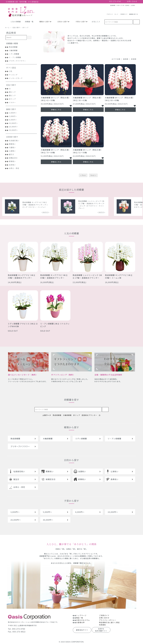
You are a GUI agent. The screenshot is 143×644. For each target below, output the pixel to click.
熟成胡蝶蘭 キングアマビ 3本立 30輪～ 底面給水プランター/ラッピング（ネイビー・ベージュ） (70, 205)
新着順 (134, 59)
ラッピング (13, 75)
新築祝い (12, 161)
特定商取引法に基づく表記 (109, 622)
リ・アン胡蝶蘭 (15, 57)
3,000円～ (13, 113)
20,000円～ (14, 127)
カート (116, 13)
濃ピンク (12, 95)
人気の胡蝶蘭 (16, 22)
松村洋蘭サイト (101, 630)
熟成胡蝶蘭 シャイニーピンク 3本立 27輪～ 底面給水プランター (87, 276)
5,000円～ (13, 116)
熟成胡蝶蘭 (13, 47)
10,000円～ (14, 123)
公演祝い (12, 151)
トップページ (81, 615)
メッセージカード (16, 78)
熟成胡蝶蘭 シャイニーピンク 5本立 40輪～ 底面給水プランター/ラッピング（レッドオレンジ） (15, 205)
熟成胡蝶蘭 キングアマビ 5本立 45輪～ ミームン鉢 (119, 276)
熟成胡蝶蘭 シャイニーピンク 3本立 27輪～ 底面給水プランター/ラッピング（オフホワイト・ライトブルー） (126, 205)
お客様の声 (80, 622)
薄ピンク (12, 92)
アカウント (110, 13)
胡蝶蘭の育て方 (134, 13)
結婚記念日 (13, 158)
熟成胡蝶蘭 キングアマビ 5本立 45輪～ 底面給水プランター (54, 276)
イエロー (12, 102)
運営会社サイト (82, 630)
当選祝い (12, 147)
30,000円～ (14, 130)
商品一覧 (80, 618)
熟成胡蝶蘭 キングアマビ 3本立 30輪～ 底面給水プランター (22, 276)
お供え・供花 (14, 168)
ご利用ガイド (124, 13)
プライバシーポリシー (108, 620)
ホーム (7, 27)
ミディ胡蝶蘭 (14, 54)
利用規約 (102, 625)
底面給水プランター (89, 415)
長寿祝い (12, 165)
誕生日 (12, 154)
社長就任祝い (14, 141)
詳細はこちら (56, 110)
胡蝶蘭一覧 (29, 22)
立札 (11, 71)
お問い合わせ (104, 618)
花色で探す (16, 27)
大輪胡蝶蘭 (13, 50)
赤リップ (25, 27)
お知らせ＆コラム (83, 620)
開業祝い (12, 144)
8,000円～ (13, 120)
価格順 (126, 59)
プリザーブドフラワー (17, 61)
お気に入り (96, 22)
